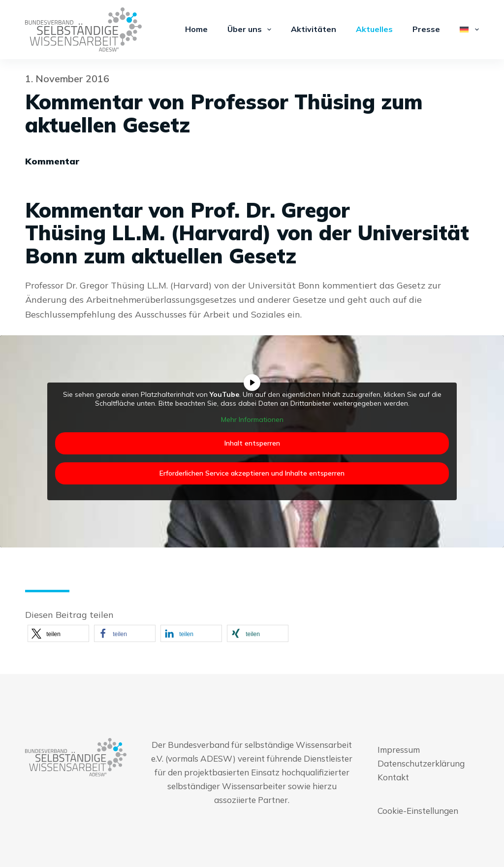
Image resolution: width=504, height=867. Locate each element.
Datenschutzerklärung (421, 763)
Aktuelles (374, 29)
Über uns (251, 30)
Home (196, 29)
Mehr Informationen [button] (252, 420)
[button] (58, 633)
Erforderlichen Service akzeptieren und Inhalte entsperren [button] (252, 473)
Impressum (399, 750)
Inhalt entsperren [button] (252, 443)
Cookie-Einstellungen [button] (418, 811)
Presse (426, 29)
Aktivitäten (314, 29)
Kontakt (393, 777)
